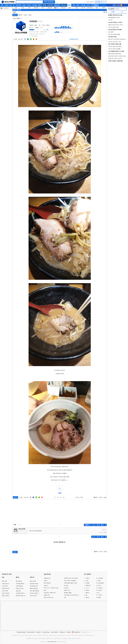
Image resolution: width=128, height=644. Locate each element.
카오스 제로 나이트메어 (70, 581)
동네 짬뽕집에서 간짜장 (114, 17)
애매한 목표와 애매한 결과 (115, 54)
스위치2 (6, 5)
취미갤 (44, 5)
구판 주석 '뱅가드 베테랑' (114, 49)
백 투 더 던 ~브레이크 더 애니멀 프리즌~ (52, 588)
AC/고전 (29, 5)
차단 (82, 497)
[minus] (61, 497)
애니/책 (88, 5)
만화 (74, 5)
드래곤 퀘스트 (5, 584)
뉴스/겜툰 (34, 5)
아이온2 (100, 588)
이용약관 (38, 632)
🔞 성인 (56, 8)
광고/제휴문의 (54, 632)
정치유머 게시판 (34, 584)
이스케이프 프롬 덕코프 (50, 593)
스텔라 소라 (47, 595)
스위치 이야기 (33, 596)
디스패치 (66, 588)
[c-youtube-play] (102, 525)
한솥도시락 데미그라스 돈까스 (116, 25)
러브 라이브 (5, 586)
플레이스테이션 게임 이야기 (37, 588)
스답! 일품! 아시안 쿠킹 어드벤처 (72, 595)
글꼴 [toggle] (63, 497)
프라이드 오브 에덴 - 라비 (115, 42)
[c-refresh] (106, 525)
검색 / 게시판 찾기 (49, 2)
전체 (16, 8)
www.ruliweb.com (52, 642)
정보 (70, 8)
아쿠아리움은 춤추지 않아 (70, 583)
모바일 (24, 5)
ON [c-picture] (98, 525)
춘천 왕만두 (111, 32)
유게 (23, 8)
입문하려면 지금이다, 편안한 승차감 (117, 56)
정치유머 (36, 8)
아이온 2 (46, 585)
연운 (45, 590)
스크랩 (15, 39)
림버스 (88, 593)
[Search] (29, 2)
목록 (21, 15)
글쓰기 (15, 15)
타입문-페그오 (6, 588)
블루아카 (88, 585)
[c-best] (88, 525)
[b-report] (78, 497)
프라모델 (83, 5)
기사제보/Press (46, 632)
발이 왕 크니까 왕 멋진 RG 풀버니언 (117, 39)
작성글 (35, 25)
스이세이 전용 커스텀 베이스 (115, 46)
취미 (43, 8)
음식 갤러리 (17, 10)
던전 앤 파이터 (6, 593)
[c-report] (105, 532)
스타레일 (100, 578)
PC (14, 5)
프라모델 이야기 (34, 586)
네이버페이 (101, 583)
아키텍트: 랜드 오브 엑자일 (71, 578)
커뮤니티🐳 (64, 5)
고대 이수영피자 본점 (113, 27)
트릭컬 (88, 583)
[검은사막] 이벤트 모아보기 (115, 58)
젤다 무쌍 (4, 581)
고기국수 (110, 20)
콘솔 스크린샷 (5, 596)
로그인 (104, 2)
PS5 (2, 5)
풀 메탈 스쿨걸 (68, 593)
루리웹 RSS (77, 632)
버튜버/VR (18, 5)
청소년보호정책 (31, 632)
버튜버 (88, 590)
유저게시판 (50, 5)
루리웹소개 (62, 632)
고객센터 (69, 632)
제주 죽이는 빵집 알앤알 (114, 34)
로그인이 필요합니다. (60, 542)
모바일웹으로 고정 (86, 632)
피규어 (78, 5)
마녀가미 (66, 585)
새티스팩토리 (47, 583)
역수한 (45, 581)
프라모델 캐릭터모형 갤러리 (23, 584)
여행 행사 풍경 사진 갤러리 (23, 596)
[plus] (58, 497)
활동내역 (31, 25)
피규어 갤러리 (19, 586)
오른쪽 (103, 8)
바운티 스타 (67, 590)
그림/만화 (49, 8)
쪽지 (40, 25)
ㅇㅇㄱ (88, 588)
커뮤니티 (63, 8)
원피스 (88, 597)
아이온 (100, 590)
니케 (114, 9)
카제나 (88, 578)
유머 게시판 (33, 581)
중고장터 (92, 2)
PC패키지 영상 (20, 588)
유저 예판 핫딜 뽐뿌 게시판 (37, 591)
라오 (99, 585)
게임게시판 (57, 5)
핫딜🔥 (40, 5)
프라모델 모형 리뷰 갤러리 (23, 593)
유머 (29, 8)
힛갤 (97, 8)
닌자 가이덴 (5, 591)
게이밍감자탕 (33, 21)
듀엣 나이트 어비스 (49, 597)
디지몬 (100, 595)
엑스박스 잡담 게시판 (35, 593)
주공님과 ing (47, 578)
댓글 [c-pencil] (94, 525)
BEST (69, 5)
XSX (11, 5)
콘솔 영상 (18, 591)
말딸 (99, 597)
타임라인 (48, 25)
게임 (76, 8)
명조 (99, 581)
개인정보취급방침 (21, 632)
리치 (65, 597)
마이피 (88, 2)
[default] (55, 497)
